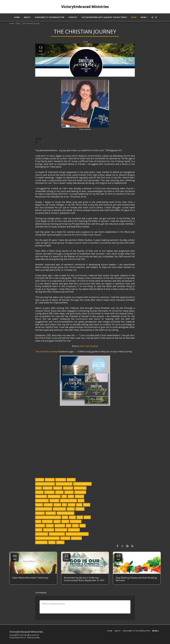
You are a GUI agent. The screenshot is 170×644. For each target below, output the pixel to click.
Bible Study (41, 496)
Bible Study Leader (65, 513)
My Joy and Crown (44, 509)
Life (69, 526)
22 (67, 557)
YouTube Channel (89, 346)
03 (118, 557)
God (38, 521)
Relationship (80, 488)
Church (39, 492)
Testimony (49, 530)
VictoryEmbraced (57, 534)
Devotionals (41, 542)
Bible (39, 488)
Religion (58, 488)
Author (71, 509)
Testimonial (74, 530)
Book (81, 501)
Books (39, 505)
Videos (60, 542)
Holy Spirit (47, 521)
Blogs (39, 530)
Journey (40, 480)
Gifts (71, 496)
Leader (59, 492)
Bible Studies (54, 496)
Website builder (34, 638)
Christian (50, 480)
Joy (64, 505)
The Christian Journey (46, 351)
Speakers (51, 513)
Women (71, 480)
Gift (64, 496)
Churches (49, 492)
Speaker (40, 513)
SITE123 (23, 638)
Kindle (57, 505)
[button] (152, 17)
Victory (50, 526)
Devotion (65, 538)
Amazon (48, 505)
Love (80, 517)
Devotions (76, 538)
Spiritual (79, 496)
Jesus (87, 517)
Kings (87, 505)
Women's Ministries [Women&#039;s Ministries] (82, 484)
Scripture (47, 488)
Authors (80, 509)
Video (52, 542)
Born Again (76, 521)
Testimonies (61, 530)
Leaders (69, 492)
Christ (57, 521)
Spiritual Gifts (42, 501)
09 (15, 557)
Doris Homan (59, 509)
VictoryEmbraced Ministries (47, 538)
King (79, 505)
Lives (75, 526)
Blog (18, 23)
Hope (72, 517)
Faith (65, 517)
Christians (61, 480)
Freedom (40, 526)
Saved (65, 521)
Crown (72, 505)
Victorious (60, 526)
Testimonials (42, 534)
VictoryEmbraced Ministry (77, 534)
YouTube (54, 501)
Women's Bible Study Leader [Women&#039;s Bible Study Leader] (48, 517)
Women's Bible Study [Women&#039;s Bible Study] (45, 484)
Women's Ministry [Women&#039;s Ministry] (64, 484)
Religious (68, 488)
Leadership (80, 492)
